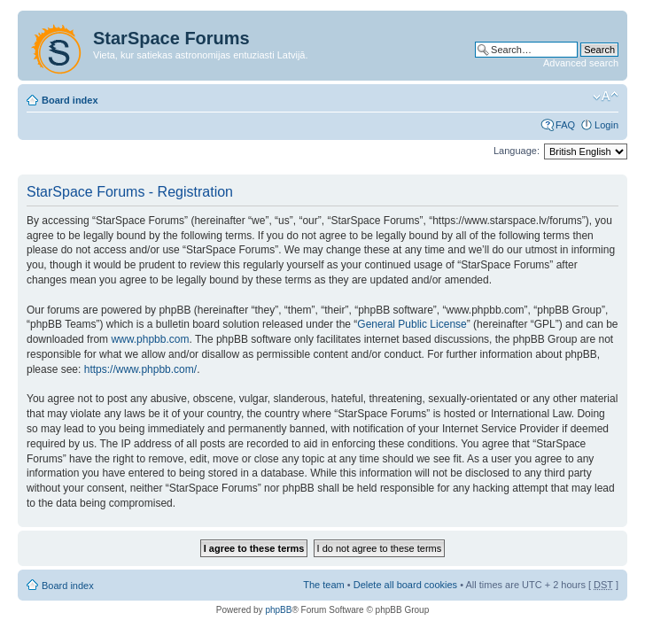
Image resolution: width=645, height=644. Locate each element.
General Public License (412, 324)
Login (606, 125)
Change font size (606, 97)
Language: (517, 151)
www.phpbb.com (150, 339)
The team (323, 585)
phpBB (278, 610)
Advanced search (581, 63)
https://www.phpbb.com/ (140, 369)
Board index (70, 100)
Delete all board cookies (405, 585)
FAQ (565, 125)
